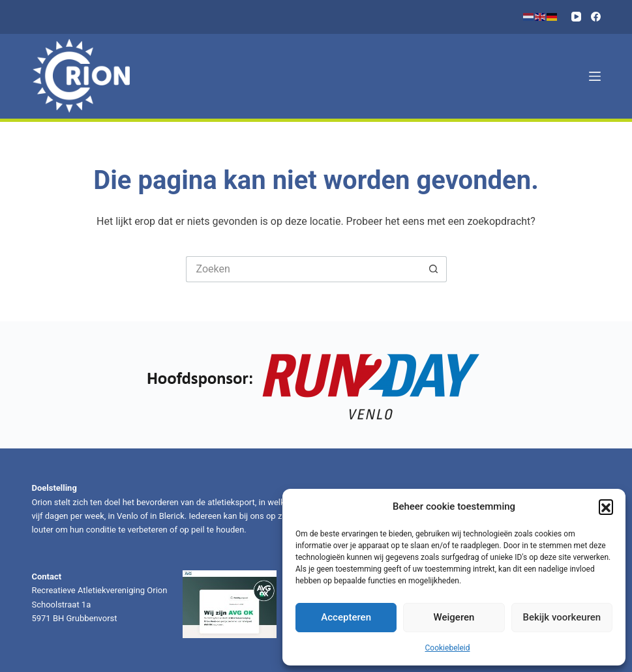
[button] (606, 506)
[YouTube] (576, 17)
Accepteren (346, 617)
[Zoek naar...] (303, 269)
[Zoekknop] (434, 269)
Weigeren (454, 617)
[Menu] (595, 76)
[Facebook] (596, 17)
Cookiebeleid (448, 648)
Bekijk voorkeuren (562, 617)
